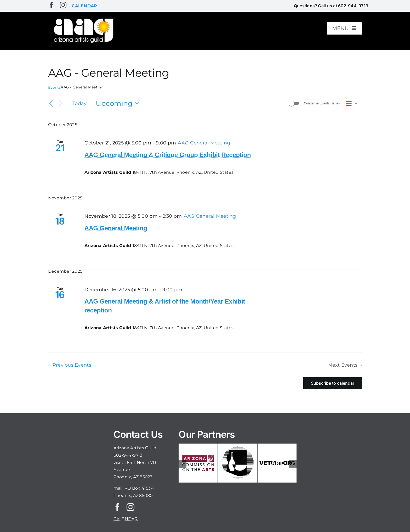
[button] (183, 464)
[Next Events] (60, 103)
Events (54, 87)
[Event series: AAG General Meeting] (204, 143)
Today (79, 103)
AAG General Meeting (116, 228)
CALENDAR (126, 519)
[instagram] (63, 5)
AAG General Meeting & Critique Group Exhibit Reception (168, 155)
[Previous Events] (51, 103)
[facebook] (51, 5)
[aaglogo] (83, 19)
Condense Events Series (322, 103)
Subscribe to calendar (333, 383)
